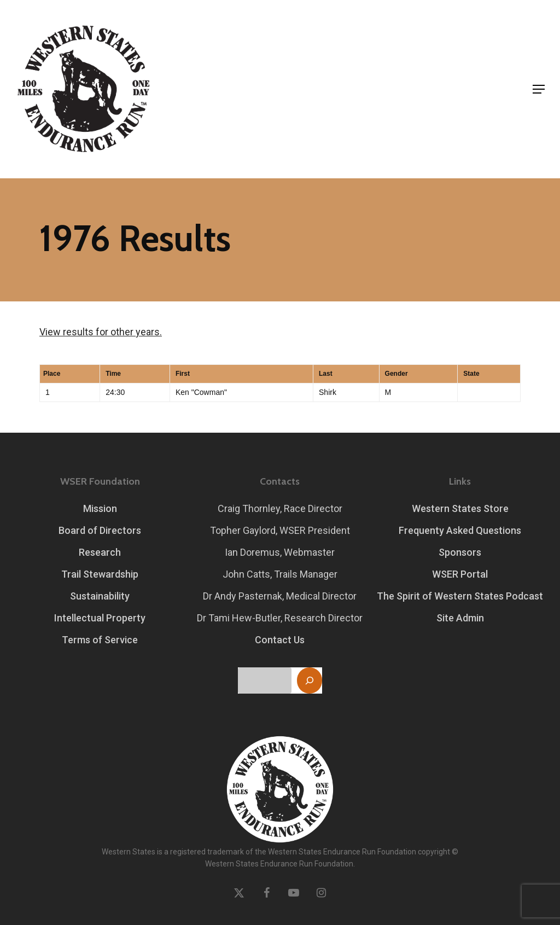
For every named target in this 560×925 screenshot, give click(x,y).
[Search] (310, 680)
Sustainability (100, 596)
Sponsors (460, 552)
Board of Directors (100, 530)
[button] (539, 89)
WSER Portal (460, 574)
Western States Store (460, 508)
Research (100, 552)
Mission (100, 508)
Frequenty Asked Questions (460, 530)
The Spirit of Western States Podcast (460, 596)
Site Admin (460, 618)
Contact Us (280, 640)
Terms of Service (100, 640)
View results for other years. (101, 332)
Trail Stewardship (100, 574)
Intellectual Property (100, 618)
